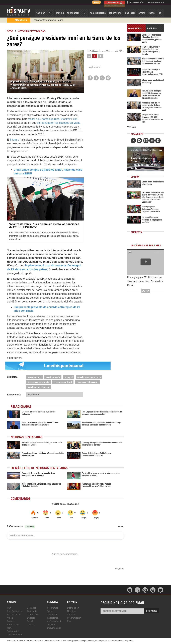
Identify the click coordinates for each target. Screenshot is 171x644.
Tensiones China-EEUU (87, 382)
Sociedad (32, 608)
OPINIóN (60, 13)
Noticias (41, 13)
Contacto (72, 614)
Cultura (31, 624)
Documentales (98, 13)
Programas (73, 13)
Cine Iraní (130, 13)
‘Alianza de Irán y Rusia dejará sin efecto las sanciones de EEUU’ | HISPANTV (44, 226)
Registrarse (152, 611)
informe (15, 140)
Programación (156, 2)
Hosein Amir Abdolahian (89, 377)
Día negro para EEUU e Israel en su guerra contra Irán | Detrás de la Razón (145, 281)
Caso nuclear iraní (63, 382)
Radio (95, 2)
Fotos (152, 13)
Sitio (10, 31)
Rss (69, 621)
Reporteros (115, 13)
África (10, 618)
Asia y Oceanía (14, 614)
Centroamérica (14, 634)
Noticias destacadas (32, 31)
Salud (30, 621)
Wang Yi (69, 377)
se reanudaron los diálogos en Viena (59, 123)
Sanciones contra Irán (39, 382)
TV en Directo (115, 2)
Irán (9, 608)
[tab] (136, 28)
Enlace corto (14, 395)
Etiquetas (12, 377)
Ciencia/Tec (33, 614)
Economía (32, 611)
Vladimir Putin (53, 377)
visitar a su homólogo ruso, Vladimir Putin (53, 119)
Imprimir (95, 67)
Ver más (132, 127)
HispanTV (19, 11)
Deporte (31, 618)
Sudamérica (13, 631)
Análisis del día (55, 621)
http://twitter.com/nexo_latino (49, 20)
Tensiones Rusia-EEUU (39, 387)
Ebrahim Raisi (35, 377)
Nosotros (71, 611)
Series (142, 13)
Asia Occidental (15, 611)
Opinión (51, 624)
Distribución (137, 2)
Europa (11, 621)
